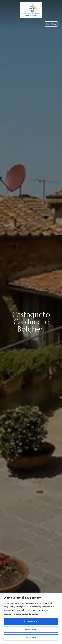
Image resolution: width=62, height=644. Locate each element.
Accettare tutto (31, 621)
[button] (51, 24)
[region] (31, 618)
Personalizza (31, 629)
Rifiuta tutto (31, 638)
